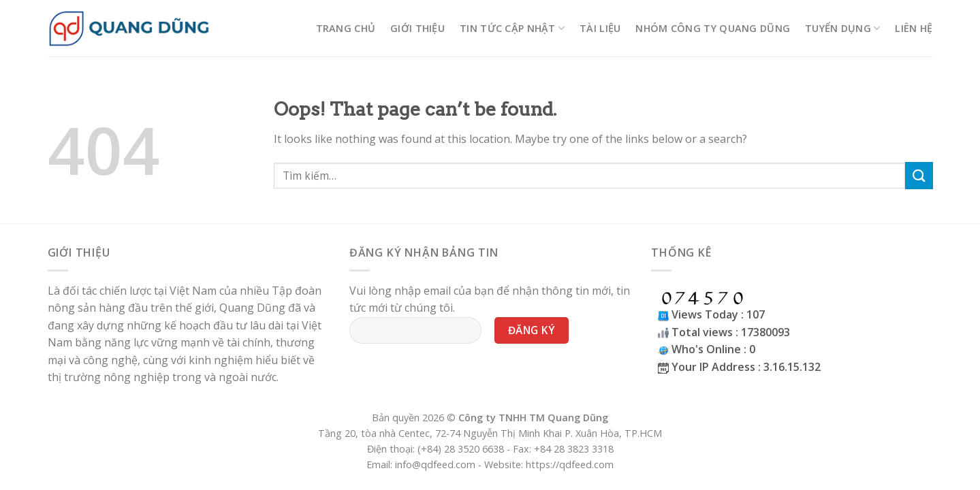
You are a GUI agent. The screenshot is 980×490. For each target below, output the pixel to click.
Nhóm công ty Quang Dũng (713, 28)
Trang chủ (346, 28)
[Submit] (919, 175)
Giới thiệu (417, 28)
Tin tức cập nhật (512, 28)
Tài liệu (600, 28)
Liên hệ (914, 28)
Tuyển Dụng (842, 28)
